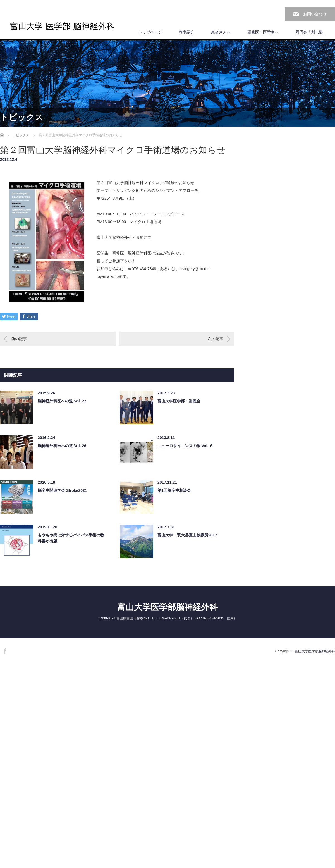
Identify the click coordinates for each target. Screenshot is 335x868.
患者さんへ (221, 32)
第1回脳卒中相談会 (174, 490)
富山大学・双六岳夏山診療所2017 (187, 535)
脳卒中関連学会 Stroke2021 (62, 490)
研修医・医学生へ (263, 32)
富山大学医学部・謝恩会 (179, 401)
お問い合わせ (315, 14)
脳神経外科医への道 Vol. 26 (62, 446)
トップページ (150, 32)
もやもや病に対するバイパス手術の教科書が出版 (71, 538)
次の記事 (216, 339)
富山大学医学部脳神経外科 (167, 607)
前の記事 (19, 339)
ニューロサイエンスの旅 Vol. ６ (185, 446)
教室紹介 (186, 32)
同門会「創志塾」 (311, 32)
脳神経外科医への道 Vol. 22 (62, 401)
